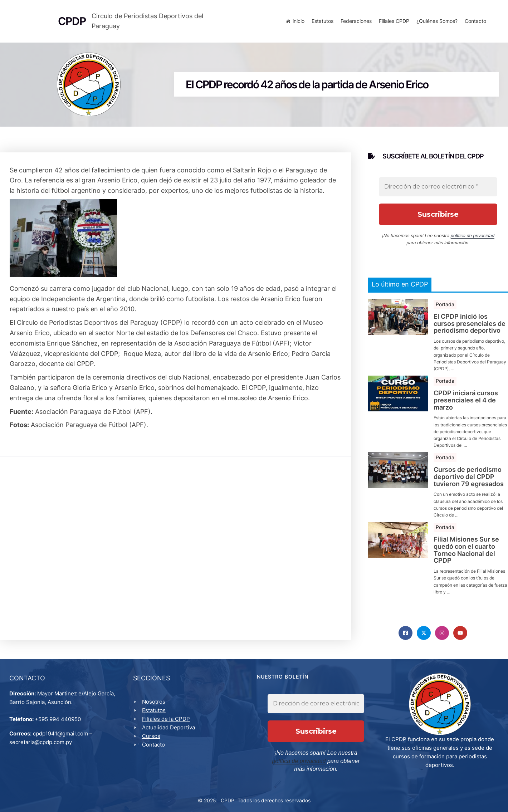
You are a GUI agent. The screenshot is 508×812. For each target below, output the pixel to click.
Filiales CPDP (393, 22)
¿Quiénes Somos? (436, 22)
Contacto (474, 22)
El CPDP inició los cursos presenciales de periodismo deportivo (470, 326)
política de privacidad (473, 238)
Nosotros (155, 707)
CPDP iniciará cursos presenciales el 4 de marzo (466, 403)
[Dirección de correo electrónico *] (438, 190)
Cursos (153, 741)
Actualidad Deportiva (170, 732)
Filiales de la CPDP (167, 724)
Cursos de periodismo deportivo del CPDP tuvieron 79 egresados (469, 480)
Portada (445, 307)
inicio (297, 22)
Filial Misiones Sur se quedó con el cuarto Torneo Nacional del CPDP (466, 553)
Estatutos (321, 22)
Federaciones (355, 22)
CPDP (228, 798)
